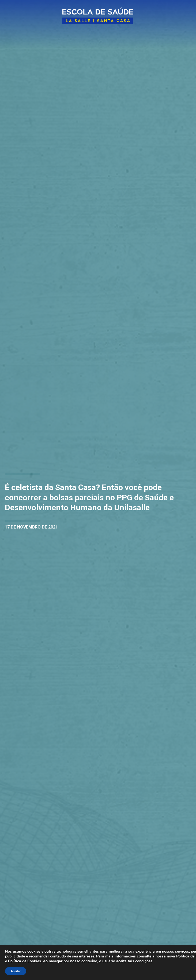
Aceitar (16, 971)
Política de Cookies (25, 961)
